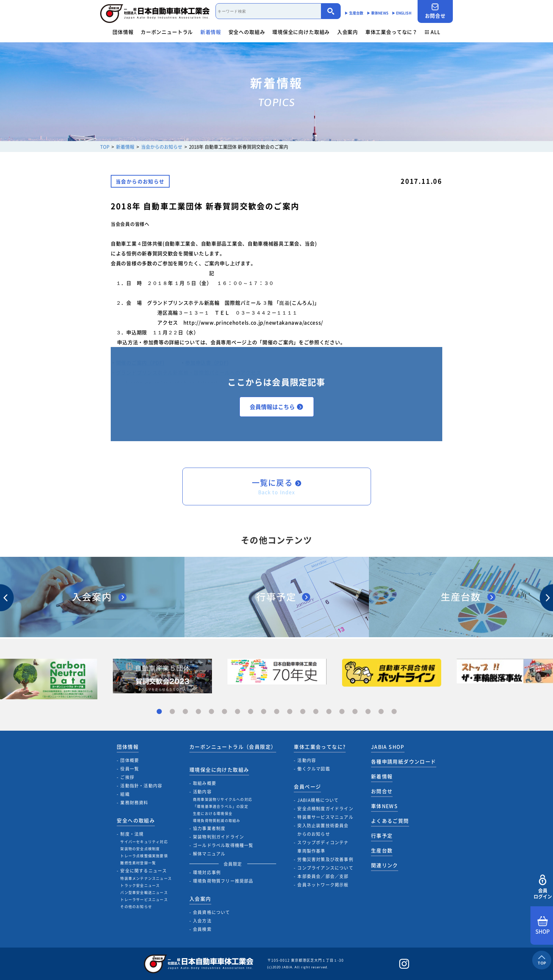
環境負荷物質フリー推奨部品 (223, 881)
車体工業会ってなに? (320, 747)
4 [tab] (198, 712)
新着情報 (211, 32)
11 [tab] (290, 712)
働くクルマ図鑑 (314, 769)
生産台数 (382, 850)
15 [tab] (342, 712)
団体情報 (123, 32)
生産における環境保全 (213, 813)
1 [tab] (159, 712)
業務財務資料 (134, 803)
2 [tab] (172, 712)
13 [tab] (316, 712)
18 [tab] (381, 712)
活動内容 (202, 792)
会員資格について (212, 912)
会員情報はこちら (276, 407)
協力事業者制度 (209, 828)
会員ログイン (543, 887)
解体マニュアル (209, 854)
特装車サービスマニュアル (325, 817)
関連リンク (385, 865)
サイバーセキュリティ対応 (144, 842)
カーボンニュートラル (167, 32)
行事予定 (382, 835)
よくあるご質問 (390, 821)
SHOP (543, 926)
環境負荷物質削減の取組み (217, 820)
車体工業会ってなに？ (391, 32)
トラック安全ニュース (140, 885)
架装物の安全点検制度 (140, 849)
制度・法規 (132, 834)
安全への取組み (247, 32)
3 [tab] (185, 712)
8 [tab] (251, 712)
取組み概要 (205, 783)
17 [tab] (368, 712)
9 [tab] (264, 712)
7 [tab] (238, 712)
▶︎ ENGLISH (402, 13)
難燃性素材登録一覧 (138, 863)
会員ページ (307, 786)
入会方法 (202, 921)
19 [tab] (394, 712)
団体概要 (130, 760)
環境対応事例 (207, 872)
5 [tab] (211, 712)
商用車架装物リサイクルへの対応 (223, 799)
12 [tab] (303, 712)
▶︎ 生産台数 (354, 13)
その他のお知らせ (136, 906)
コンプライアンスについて (325, 868)
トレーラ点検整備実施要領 (144, 856)
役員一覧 (130, 769)
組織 (125, 794)
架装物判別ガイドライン (218, 837)
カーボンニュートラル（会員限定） (233, 747)
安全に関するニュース (144, 871)
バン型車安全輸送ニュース (144, 892)
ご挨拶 (127, 777)
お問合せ (435, 11)
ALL (433, 32)
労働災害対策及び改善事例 (325, 859)
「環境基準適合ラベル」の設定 (221, 806)
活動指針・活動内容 (141, 786)
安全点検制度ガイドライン (325, 809)
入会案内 (348, 32)
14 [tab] (329, 712)
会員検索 (202, 929)
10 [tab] (277, 712)
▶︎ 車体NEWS (378, 13)
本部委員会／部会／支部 (323, 876)
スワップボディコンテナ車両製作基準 (323, 847)
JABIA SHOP (388, 747)
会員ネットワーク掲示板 (323, 885)
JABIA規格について (318, 800)
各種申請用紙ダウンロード (404, 761)
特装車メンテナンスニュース (146, 878)
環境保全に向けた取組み (301, 32)
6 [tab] (224, 712)
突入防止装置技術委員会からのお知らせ (323, 830)
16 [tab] (355, 712)
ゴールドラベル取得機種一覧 (223, 845)
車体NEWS (384, 806)
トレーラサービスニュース (144, 899)
